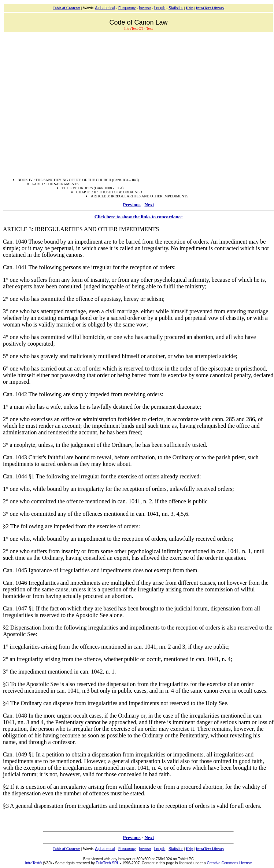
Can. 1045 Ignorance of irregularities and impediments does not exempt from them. (101, 570)
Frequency (127, 8)
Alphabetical (105, 8)
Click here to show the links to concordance (139, 217)
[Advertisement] (69, 102)
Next (149, 205)
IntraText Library (210, 8)
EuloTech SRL (108, 863)
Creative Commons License (229, 863)
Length (160, 8)
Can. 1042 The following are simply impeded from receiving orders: (83, 394)
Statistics (176, 8)
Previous (132, 205)
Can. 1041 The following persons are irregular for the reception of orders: (89, 267)
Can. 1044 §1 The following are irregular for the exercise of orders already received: (102, 476)
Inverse (145, 8)
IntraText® (34, 863)
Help (190, 8)
